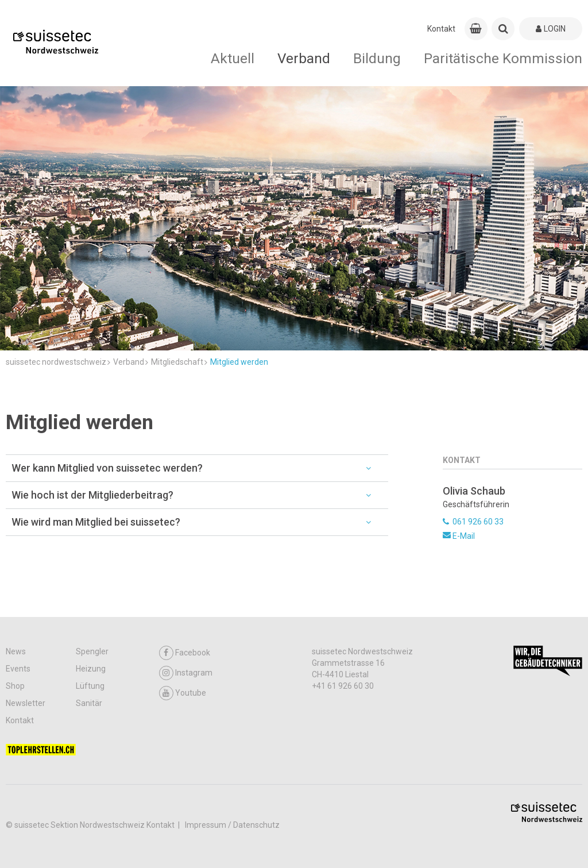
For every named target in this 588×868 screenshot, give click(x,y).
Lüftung (90, 686)
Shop (15, 686)
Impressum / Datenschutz (232, 825)
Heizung (91, 669)
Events (18, 669)
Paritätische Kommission (503, 58)
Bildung (377, 58)
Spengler (92, 651)
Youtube (183, 693)
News (16, 651)
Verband (304, 58)
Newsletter (26, 703)
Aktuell (233, 58)
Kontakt (441, 29)
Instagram (186, 673)
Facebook (185, 653)
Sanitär (89, 703)
